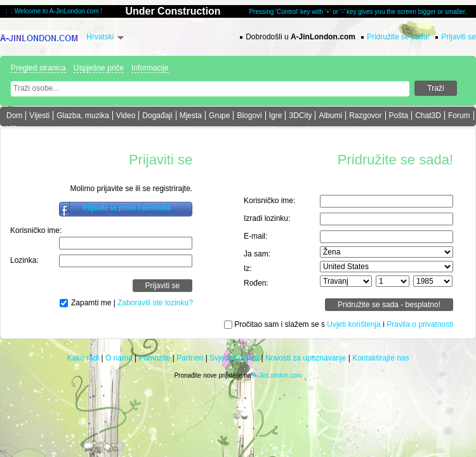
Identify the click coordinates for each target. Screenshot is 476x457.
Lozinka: (24, 260)
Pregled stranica (38, 68)
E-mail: (255, 236)
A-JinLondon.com (277, 375)
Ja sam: (257, 254)
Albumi (330, 116)
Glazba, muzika (83, 116)
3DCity (300, 116)
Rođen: (256, 283)
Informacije (150, 68)
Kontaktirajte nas (380, 358)
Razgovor (365, 116)
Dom (14, 116)
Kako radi (83, 358)
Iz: (248, 268)
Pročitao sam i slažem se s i (344, 324)
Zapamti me (91, 303)
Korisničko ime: (36, 230)
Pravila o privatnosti (420, 324)
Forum (459, 116)
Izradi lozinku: (267, 218)
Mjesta (191, 116)
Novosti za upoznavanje (306, 358)
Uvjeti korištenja (354, 324)
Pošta (399, 116)
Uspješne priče (99, 68)
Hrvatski (100, 37)
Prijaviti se (459, 37)
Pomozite (154, 358)
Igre (276, 116)
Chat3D (428, 116)
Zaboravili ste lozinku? (155, 303)
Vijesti (39, 116)
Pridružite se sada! (398, 37)
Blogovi (249, 116)
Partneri (190, 358)
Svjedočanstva (234, 358)
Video (126, 116)
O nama (119, 358)
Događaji (157, 116)
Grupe (219, 116)
